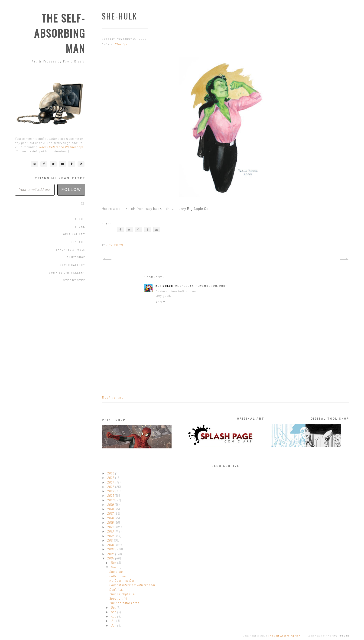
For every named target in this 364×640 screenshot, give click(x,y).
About (80, 219)
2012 (111, 536)
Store (80, 227)
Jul (114, 621)
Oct (114, 607)
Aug (114, 616)
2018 (111, 509)
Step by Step (74, 280)
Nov (114, 567)
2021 (111, 496)
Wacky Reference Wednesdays (61, 147)
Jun (114, 625)
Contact (78, 242)
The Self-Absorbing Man (60, 33)
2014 (111, 527)
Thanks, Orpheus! (122, 594)
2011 (111, 540)
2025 (111, 478)
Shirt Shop (76, 257)
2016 (111, 518)
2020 (111, 500)
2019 (111, 505)
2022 (111, 491)
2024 (111, 482)
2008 (111, 554)
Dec (114, 563)
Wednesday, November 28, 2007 (201, 286)
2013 (111, 531)
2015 (111, 522)
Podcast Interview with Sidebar (132, 585)
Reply (160, 302)
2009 (111, 549)
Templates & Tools (69, 250)
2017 (111, 513)
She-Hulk (116, 572)
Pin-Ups (121, 44)
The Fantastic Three (124, 603)
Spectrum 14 (118, 598)
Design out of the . (329, 636)
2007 (111, 558)
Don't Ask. (117, 590)
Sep (114, 612)
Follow (71, 190)
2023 (111, 487)
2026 (111, 473)
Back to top (113, 398)
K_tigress (164, 286)
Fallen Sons (118, 576)
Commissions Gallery (67, 273)
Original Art (74, 234)
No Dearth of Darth (123, 581)
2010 (111, 545)
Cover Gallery (73, 265)
